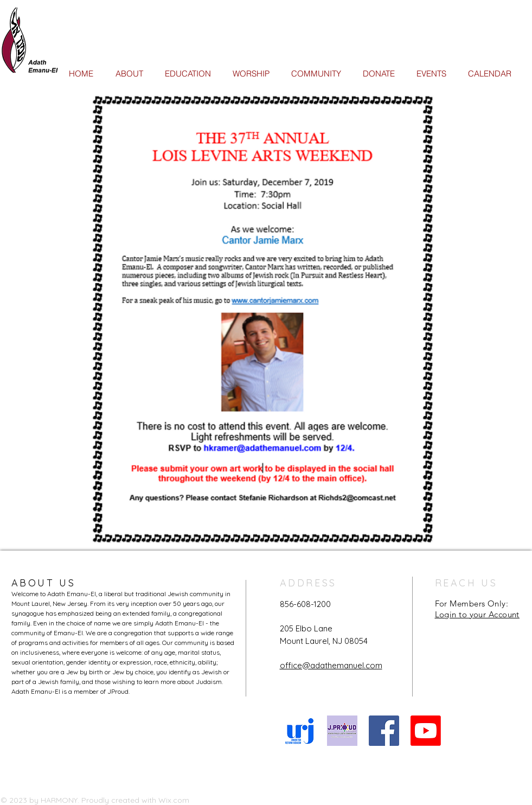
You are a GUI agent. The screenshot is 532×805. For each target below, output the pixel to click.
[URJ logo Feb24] (300, 731)
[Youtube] (426, 731)
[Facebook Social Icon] (384, 731)
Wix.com (174, 800)
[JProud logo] (342, 731)
